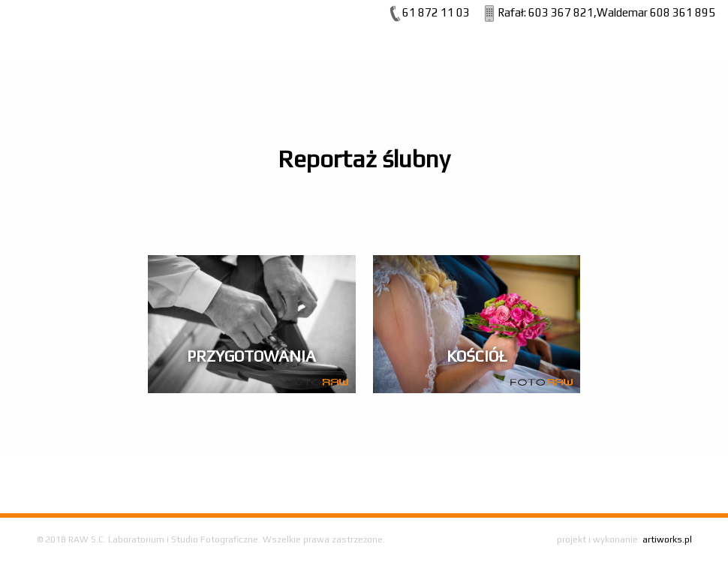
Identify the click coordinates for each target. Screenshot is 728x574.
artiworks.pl (667, 539)
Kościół (477, 356)
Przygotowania (251, 356)
